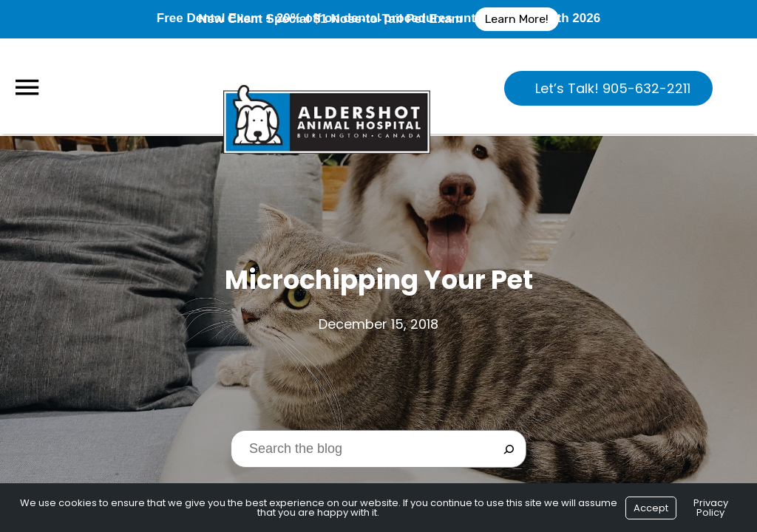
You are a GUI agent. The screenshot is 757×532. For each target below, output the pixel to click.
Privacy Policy (711, 508)
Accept (651, 508)
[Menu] (27, 88)
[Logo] (327, 86)
